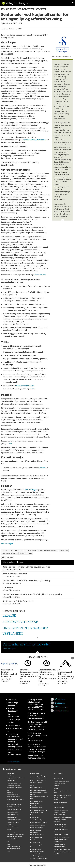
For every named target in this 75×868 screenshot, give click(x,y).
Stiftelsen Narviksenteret (61, 805)
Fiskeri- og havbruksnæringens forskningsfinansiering (14, 795)
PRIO (55, 776)
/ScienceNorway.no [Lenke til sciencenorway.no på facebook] (61, 711)
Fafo (8, 790)
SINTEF (56, 788)
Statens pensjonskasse (25, 386)
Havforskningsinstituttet (14, 809)
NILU (8, 851)
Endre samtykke (14, 762)
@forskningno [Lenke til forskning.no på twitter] (60, 699)
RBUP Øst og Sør (59, 779)
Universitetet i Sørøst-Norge (62, 837)
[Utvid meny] (73, 3)
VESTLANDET (13, 634)
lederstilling (30, 550)
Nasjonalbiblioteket (36, 788)
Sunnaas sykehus (59, 807)
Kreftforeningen (11, 832)
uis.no (33, 389)
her (11, 444)
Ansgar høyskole (12, 773)
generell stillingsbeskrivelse (35, 140)
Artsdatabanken (11, 781)
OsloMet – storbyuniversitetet (39, 858)
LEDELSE (9, 615)
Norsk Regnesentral (36, 840)
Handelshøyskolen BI (13, 807)
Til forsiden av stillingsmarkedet (26, 644)
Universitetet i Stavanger (61, 834)
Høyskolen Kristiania (13, 822)
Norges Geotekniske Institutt (39, 822)
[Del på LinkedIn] (9, 558)
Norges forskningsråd (37, 828)
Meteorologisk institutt (13, 839)
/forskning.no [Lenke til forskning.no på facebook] (60, 703)
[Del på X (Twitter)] (6, 558)
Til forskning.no (9, 648)
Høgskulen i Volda (12, 817)
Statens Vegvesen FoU (60, 802)
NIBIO (8, 844)
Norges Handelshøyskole (38, 825)
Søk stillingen (31, 490)
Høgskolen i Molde (12, 812)
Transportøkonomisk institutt (63, 817)
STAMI (56, 800)
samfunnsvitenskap (10, 553)
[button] (73, 658)
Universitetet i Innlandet (61, 829)
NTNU (32, 785)
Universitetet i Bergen (60, 827)
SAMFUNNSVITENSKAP (20, 622)
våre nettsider (40, 275)
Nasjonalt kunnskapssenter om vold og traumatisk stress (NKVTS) (39, 792)
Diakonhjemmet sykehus (14, 783)
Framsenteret (11, 802)
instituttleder (26, 553)
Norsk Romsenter (35, 842)
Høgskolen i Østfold (12, 815)
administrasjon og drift (48, 550)
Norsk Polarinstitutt (36, 837)
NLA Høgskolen (35, 773)
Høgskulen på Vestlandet (14, 820)
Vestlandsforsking (59, 844)
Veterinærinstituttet (60, 847)
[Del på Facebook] (3, 558)
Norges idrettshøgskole (37, 835)
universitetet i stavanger (12, 550)
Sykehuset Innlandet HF (61, 810)
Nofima (32, 815)
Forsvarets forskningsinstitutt (15, 799)
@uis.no (42, 468)
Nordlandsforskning (36, 820)
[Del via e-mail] (12, 558)
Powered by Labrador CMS (37, 865)
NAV (8, 842)
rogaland (64, 550)
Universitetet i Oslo (59, 832)
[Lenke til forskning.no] (35, 2)
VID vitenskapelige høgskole (62, 849)
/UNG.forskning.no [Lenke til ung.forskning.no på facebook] (61, 707)
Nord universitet (35, 817)
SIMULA (56, 786)
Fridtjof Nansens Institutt (14, 804)
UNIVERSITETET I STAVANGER (25, 628)
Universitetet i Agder (60, 824)
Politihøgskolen (59, 773)
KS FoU (9, 829)
